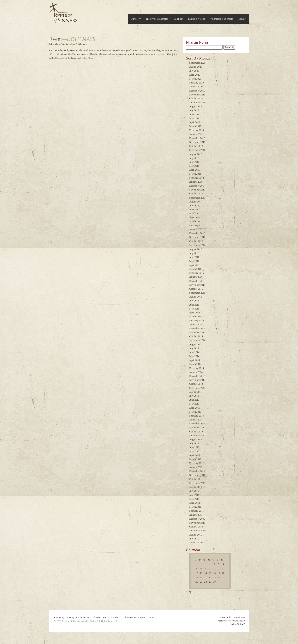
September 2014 (197, 340)
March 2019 (195, 126)
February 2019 (197, 130)
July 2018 (194, 158)
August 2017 (196, 202)
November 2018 (197, 142)
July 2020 (194, 71)
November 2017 (197, 190)
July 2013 (194, 396)
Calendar (178, 19)
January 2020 (196, 87)
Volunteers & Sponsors (222, 19)
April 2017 (195, 218)
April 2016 (195, 265)
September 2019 (197, 102)
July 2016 (194, 253)
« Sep (189, 591)
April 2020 (195, 75)
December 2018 (197, 138)
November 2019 (197, 95)
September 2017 (197, 198)
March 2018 (195, 174)
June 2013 (194, 400)
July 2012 (194, 443)
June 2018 (194, 162)
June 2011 (194, 495)
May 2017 (194, 213)
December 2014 (197, 329)
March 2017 (195, 221)
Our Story (136, 19)
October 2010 (196, 527)
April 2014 (195, 360)
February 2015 (197, 320)
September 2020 (197, 63)
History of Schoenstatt (157, 19)
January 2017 (196, 229)
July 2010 (194, 539)
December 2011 (197, 471)
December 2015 (197, 281)
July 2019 (194, 110)
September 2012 (197, 436)
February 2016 (197, 273)
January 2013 (196, 420)
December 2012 (197, 424)
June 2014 (194, 352)
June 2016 (194, 257)
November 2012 (197, 427)
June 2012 (194, 447)
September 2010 (197, 531)
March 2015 (195, 317)
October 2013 (196, 384)
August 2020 (196, 67)
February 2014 (197, 368)
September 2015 (197, 293)
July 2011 (194, 491)
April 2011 (195, 503)
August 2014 (196, 344)
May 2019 (194, 118)
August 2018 (196, 154)
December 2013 (197, 376)
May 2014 (194, 356)
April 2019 (195, 122)
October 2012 (196, 432)
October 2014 (196, 336)
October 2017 (196, 194)
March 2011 (195, 507)
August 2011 (196, 487)
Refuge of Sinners (63, 12)
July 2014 (194, 348)
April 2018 (195, 170)
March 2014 (195, 364)
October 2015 (196, 289)
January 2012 (196, 467)
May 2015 (194, 309)
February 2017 (197, 225)
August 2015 (196, 297)
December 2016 (197, 233)
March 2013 (195, 412)
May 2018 (194, 166)
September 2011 (197, 483)
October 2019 (196, 99)
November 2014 (197, 332)
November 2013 (197, 380)
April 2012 (195, 455)
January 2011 (196, 515)
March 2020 (195, 79)
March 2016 (195, 269)
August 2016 (196, 249)
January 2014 (196, 372)
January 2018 (196, 182)
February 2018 (197, 178)
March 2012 (195, 459)
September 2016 (197, 245)
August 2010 (196, 535)
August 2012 (196, 439)
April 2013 (195, 408)
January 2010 (196, 543)
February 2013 (197, 416)
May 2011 (194, 499)
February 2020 (197, 83)
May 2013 (194, 404)
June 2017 (194, 210)
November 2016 (197, 237)
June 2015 (194, 305)
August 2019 (196, 106)
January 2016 (196, 277)
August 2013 (196, 392)
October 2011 (196, 479)
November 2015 (197, 285)
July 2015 (194, 301)
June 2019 (194, 114)
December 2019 (197, 91)
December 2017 (197, 186)
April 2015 (195, 313)
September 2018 (197, 150)
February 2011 (197, 511)
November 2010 (197, 523)
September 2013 (197, 388)
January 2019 (196, 134)
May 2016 (194, 261)
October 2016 (196, 241)
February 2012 (197, 463)
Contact (242, 19)
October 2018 (196, 146)
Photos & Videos (196, 19)
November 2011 (197, 475)
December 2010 (197, 519)
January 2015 (196, 325)
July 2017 (194, 206)
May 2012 (194, 451)
